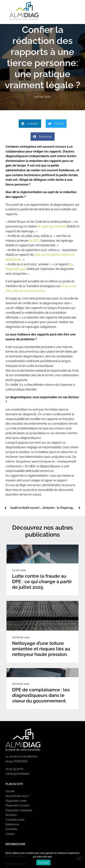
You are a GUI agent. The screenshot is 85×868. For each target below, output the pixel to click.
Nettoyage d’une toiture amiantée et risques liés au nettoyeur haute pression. (41, 649)
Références (12, 824)
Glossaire (11, 815)
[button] (76, 11)
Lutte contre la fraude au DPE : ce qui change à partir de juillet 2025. (42, 581)
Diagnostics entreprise (19, 810)
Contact (10, 834)
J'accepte (43, 863)
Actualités (11, 829)
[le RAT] (34, 241)
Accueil (10, 791)
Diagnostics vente (16, 801)
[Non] (79, 858)
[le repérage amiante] (52, 226)
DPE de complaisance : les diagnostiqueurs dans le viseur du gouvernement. (41, 695)
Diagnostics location (18, 805)
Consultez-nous (15, 820)
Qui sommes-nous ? (18, 796)
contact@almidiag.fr (17, 774)
